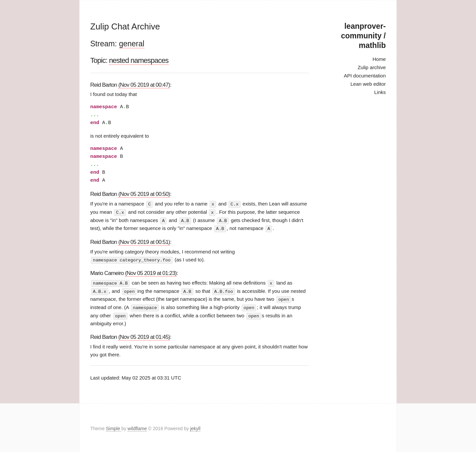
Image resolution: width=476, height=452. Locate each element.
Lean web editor (368, 84)
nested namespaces (139, 60)
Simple (114, 427)
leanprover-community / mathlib (363, 36)
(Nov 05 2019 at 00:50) (144, 194)
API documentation (365, 76)
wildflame (137, 427)
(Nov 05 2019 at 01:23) (151, 272)
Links (380, 92)
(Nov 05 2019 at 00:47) (144, 85)
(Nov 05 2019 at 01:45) (144, 335)
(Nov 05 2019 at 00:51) (144, 241)
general (132, 44)
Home (379, 59)
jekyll (195, 427)
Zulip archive (372, 67)
